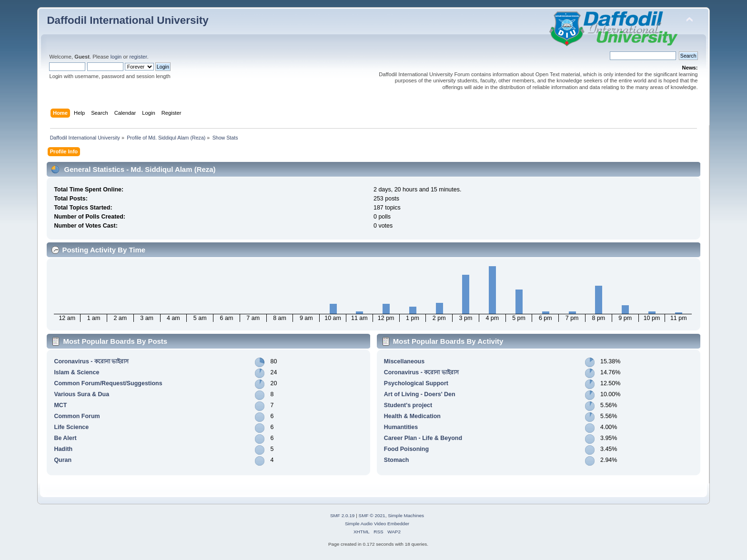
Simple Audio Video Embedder (377, 524)
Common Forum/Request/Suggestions (108, 383)
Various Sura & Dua (81, 394)
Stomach (397, 460)
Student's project (408, 405)
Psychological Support (416, 383)
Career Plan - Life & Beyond (423, 438)
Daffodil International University (127, 20)
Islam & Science (76, 372)
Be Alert (65, 438)
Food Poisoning (406, 449)
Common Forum (77, 416)
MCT (60, 405)
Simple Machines (406, 515)
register (138, 57)
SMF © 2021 (372, 515)
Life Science (71, 427)
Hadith (63, 449)
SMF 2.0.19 (343, 515)
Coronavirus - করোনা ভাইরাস (91, 361)
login (116, 57)
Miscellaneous (404, 361)
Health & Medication (412, 416)
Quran (63, 460)
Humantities (401, 427)
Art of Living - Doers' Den (420, 394)
